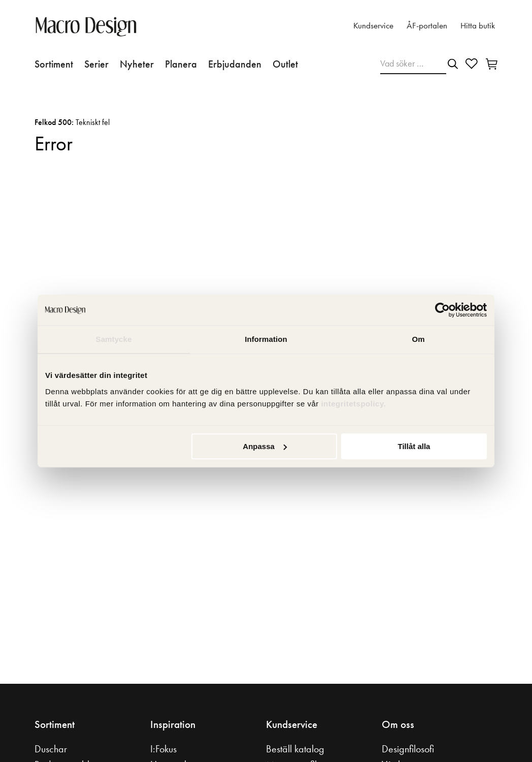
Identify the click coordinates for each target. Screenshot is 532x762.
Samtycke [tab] (114, 339)
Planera (181, 64)
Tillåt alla (414, 446)
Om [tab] (418, 339)
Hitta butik (478, 26)
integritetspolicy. (355, 404)
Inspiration (173, 724)
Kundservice (373, 26)
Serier (96, 64)
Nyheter (137, 64)
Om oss (398, 724)
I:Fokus (163, 749)
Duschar (51, 749)
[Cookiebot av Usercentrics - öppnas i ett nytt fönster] (442, 310)
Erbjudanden (235, 64)
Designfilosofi (408, 749)
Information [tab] (266, 339)
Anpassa (265, 446)
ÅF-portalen (427, 26)
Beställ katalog (295, 749)
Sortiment (54, 64)
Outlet (285, 64)
